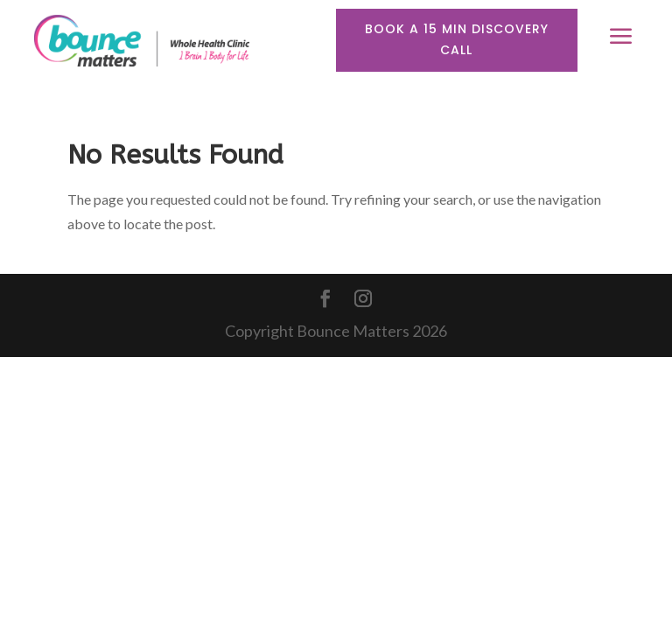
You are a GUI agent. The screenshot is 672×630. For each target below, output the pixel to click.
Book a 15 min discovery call (457, 39)
